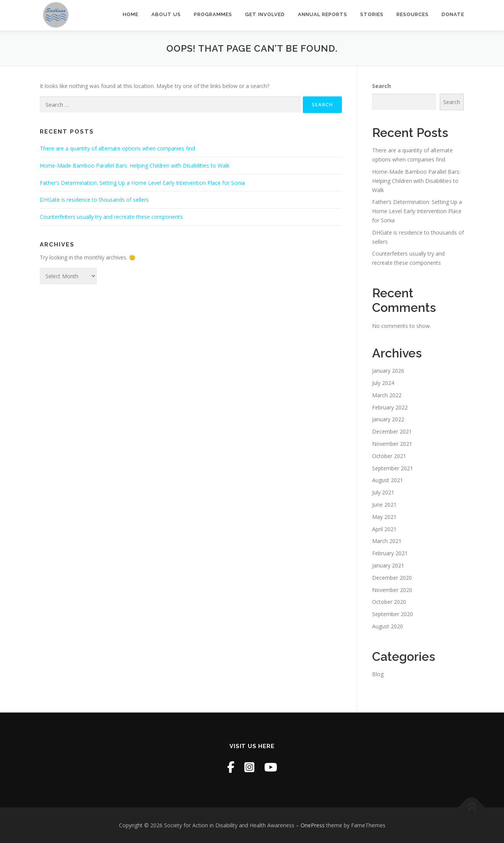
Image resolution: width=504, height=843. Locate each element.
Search (381, 86)
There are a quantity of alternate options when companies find (117, 148)
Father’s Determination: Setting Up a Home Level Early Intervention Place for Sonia (142, 183)
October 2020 (389, 602)
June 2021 (384, 505)
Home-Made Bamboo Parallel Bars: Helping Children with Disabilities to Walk (135, 166)
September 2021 (393, 468)
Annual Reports (323, 14)
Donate (453, 14)
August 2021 (388, 480)
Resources (413, 14)
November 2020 (392, 590)
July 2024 (383, 383)
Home (131, 14)
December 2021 (392, 431)
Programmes (213, 14)
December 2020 (392, 578)
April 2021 (384, 529)
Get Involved (265, 14)
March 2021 (387, 541)
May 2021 (384, 517)
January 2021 (388, 565)
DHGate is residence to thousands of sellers (94, 200)
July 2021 (383, 492)
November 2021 (392, 444)
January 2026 (388, 371)
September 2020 (393, 614)
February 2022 (390, 407)
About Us (166, 14)
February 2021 (390, 553)
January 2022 (388, 419)
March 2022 (387, 395)
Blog (378, 674)
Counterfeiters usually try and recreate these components (111, 217)
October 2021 (389, 456)
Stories (372, 14)
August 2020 (388, 626)
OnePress (313, 825)
